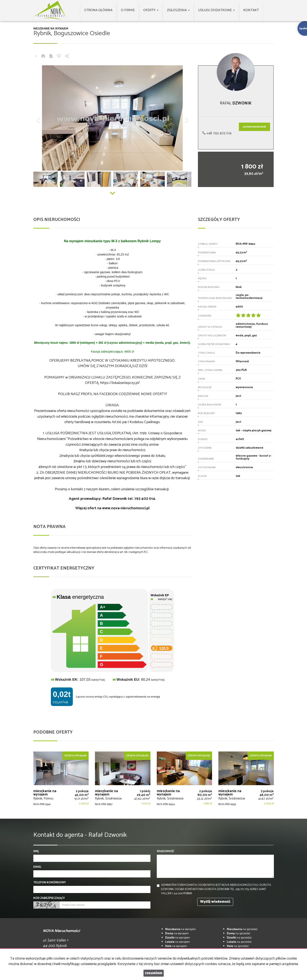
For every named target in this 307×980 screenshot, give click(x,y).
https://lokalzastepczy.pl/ (120, 383)
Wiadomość (166, 852)
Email (37, 867)
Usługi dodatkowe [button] (216, 10)
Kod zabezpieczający (49, 898)
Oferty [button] (151, 10)
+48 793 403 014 (217, 133)
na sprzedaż (242, 929)
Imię (36, 852)
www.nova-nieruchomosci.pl (126, 508)
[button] (45, 118)
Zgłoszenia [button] (178, 10)
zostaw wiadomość (254, 127)
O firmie (128, 10)
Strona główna (98, 10)
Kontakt (251, 10)
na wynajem (181, 929)
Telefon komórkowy (50, 883)
